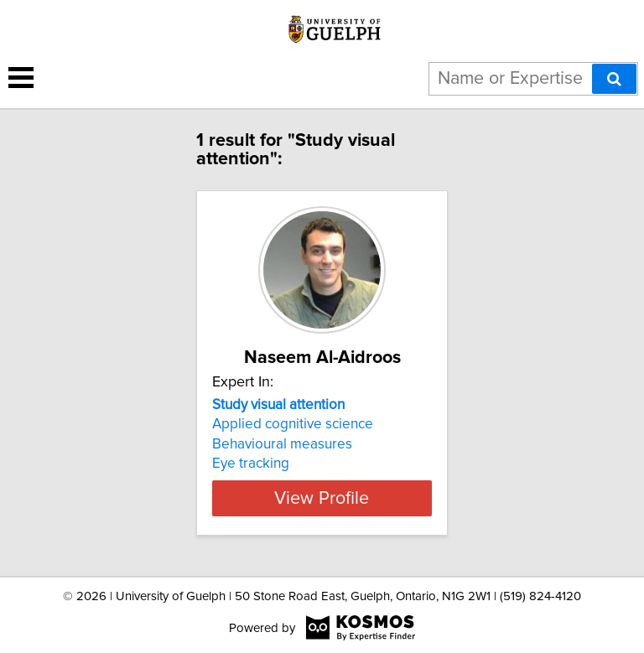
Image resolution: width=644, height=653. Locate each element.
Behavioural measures (282, 444)
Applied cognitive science (293, 424)
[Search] (614, 79)
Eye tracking (251, 464)
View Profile (322, 498)
